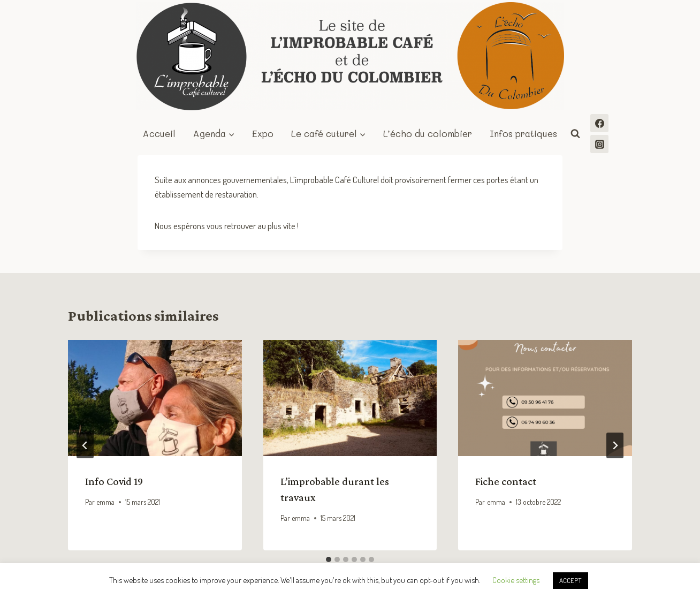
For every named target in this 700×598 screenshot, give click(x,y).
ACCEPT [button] (570, 580)
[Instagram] (599, 144)
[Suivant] (615, 445)
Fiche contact (506, 481)
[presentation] (155, 398)
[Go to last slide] (85, 445)
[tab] (329, 559)
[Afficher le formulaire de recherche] (575, 134)
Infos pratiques (523, 133)
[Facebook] (599, 123)
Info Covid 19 (114, 481)
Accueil (159, 133)
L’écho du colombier (428, 133)
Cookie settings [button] (516, 580)
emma (105, 502)
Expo (263, 133)
